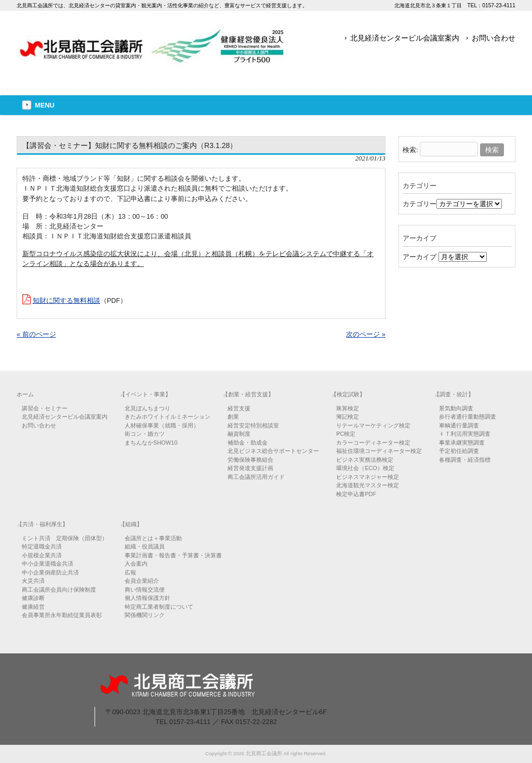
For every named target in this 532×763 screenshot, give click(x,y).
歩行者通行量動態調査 (468, 417)
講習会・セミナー (45, 408)
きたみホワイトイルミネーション (168, 417)
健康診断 (33, 598)
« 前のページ (36, 334)
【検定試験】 (348, 394)
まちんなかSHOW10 (151, 443)
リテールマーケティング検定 (373, 425)
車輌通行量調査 (459, 425)
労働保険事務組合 (250, 460)
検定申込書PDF (356, 494)
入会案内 (136, 564)
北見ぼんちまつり (148, 408)
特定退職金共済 (42, 546)
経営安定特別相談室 (253, 425)
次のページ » (366, 334)
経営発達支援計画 (250, 468)
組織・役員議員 (145, 546)
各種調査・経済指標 (465, 460)
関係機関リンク (145, 615)
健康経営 (33, 607)
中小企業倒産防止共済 (50, 572)
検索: (410, 150)
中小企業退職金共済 (48, 564)
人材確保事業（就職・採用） (162, 425)
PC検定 (346, 434)
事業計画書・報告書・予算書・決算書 (173, 555)
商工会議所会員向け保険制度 (59, 590)
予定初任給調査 (459, 451)
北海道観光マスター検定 (368, 485)
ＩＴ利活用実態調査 (465, 434)
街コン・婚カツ (145, 434)
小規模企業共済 (42, 555)
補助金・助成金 (248, 443)
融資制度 (239, 434)
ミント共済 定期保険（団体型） (65, 538)
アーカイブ (420, 257)
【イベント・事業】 (145, 394)
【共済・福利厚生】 (42, 524)
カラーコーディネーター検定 (373, 443)
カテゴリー (420, 204)
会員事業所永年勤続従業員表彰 (62, 615)
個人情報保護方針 (148, 598)
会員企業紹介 (142, 581)
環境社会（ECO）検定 (365, 468)
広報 (130, 572)
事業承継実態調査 (462, 443)
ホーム (25, 394)
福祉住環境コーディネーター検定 (379, 451)
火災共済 (33, 581)
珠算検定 (348, 408)
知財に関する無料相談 (66, 300)
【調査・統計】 (454, 394)
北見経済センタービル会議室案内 (405, 38)
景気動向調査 (456, 408)
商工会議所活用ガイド (256, 477)
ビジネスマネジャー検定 (368, 477)
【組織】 (131, 524)
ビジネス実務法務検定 (365, 460)
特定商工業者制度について (159, 607)
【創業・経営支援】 (248, 394)
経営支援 (239, 408)
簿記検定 (348, 417)
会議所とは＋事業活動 (153, 538)
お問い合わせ (494, 38)
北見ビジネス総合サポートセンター (273, 451)
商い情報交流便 (145, 590)
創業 (233, 417)
